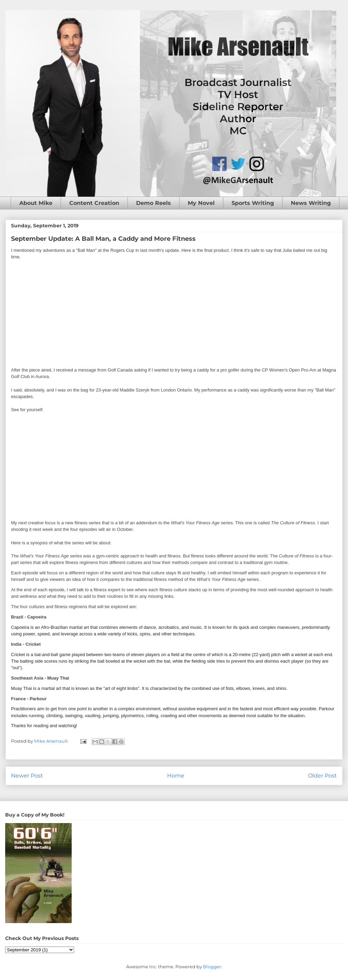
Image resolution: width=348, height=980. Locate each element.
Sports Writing (253, 203)
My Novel (201, 203)
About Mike (36, 203)
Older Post (323, 776)
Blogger (212, 967)
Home (176, 776)
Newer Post (27, 776)
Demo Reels (153, 203)
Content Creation (94, 203)
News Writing (311, 203)
